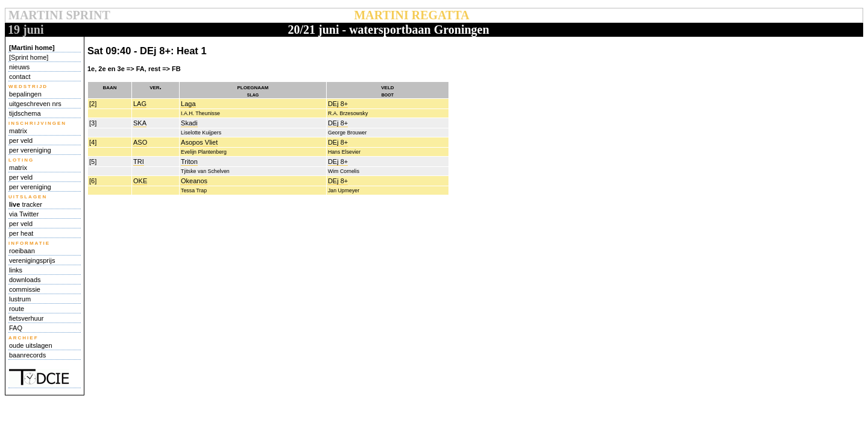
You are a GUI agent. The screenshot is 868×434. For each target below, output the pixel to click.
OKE (140, 181)
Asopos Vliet (199, 142)
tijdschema (25, 113)
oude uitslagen (31, 345)
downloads (25, 280)
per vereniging (30, 150)
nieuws (19, 67)
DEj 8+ (338, 104)
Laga (188, 104)
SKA (140, 123)
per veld (21, 140)
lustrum (20, 299)
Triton (189, 162)
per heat (21, 233)
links (16, 270)
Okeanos (194, 181)
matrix (18, 131)
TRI (139, 162)
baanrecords (27, 355)
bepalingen (25, 94)
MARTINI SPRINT (59, 15)
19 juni (26, 30)
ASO (140, 142)
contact (20, 77)
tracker (26, 204)
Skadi (189, 123)
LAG (140, 104)
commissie (25, 289)
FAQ (16, 328)
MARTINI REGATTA (411, 15)
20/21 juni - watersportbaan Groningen (388, 30)
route (17, 309)
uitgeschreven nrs (35, 104)
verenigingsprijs (32, 260)
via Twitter (24, 214)
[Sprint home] (29, 57)
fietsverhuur (26, 318)
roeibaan (22, 251)
